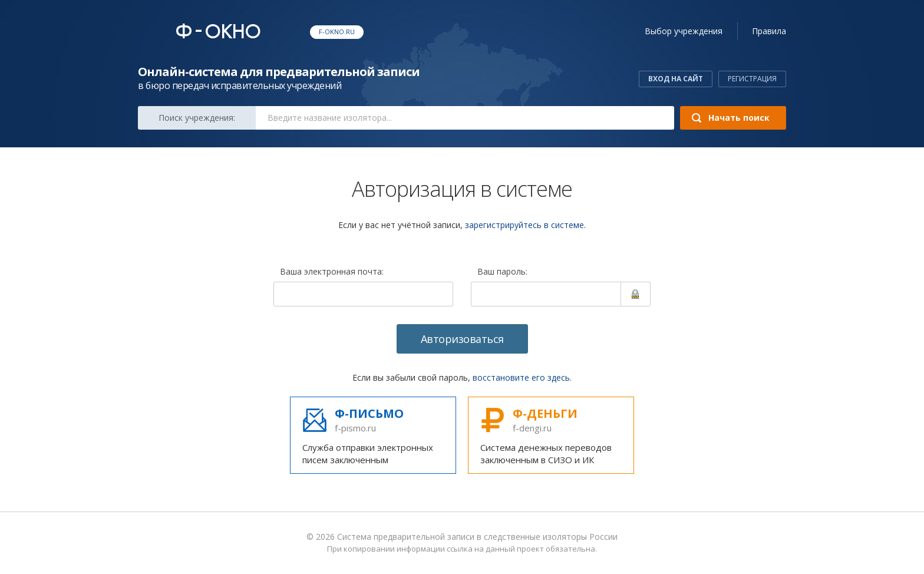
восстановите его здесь (521, 377)
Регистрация (752, 79)
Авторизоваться (462, 339)
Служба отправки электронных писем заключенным (373, 436)
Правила (769, 31)
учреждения (684, 31)
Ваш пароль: (502, 272)
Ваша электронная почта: (332, 272)
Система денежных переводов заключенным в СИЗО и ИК (551, 436)
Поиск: (197, 118)
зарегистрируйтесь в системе (524, 225)
